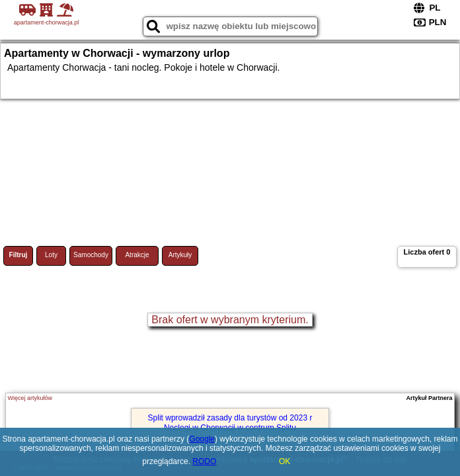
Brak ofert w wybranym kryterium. (230, 320)
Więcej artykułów (30, 398)
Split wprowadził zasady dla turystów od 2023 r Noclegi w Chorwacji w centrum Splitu (230, 422)
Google (202, 439)
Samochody (91, 255)
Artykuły (180, 255)
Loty (51, 255)
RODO (204, 461)
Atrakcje (137, 255)
